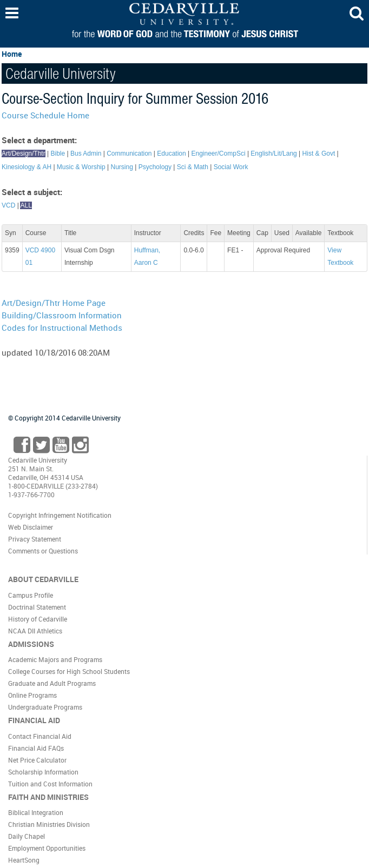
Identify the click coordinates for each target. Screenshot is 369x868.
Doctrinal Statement (37, 607)
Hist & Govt (319, 153)
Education (171, 153)
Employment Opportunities (47, 848)
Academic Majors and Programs (55, 659)
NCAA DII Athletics (35, 631)
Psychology (155, 167)
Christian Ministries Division (49, 824)
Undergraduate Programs (45, 707)
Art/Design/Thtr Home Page (54, 303)
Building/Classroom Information (62, 315)
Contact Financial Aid (40, 736)
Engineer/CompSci (219, 153)
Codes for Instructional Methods (62, 328)
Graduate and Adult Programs (52, 683)
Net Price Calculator (37, 760)
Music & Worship (81, 167)
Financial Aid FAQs (36, 748)
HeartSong (24, 860)
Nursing (121, 167)
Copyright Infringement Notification (60, 515)
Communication (129, 153)
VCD (8, 205)
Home (12, 54)
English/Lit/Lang (274, 153)
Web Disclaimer (31, 527)
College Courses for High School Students (69, 671)
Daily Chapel (27, 836)
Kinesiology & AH (27, 167)
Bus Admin (86, 153)
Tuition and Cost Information (50, 784)
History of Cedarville (38, 619)
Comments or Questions (43, 551)
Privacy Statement (35, 539)
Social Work (231, 167)
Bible (58, 153)
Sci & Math (193, 167)
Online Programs (32, 695)
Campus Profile (31, 595)
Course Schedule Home (45, 115)
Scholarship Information (43, 772)
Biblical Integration (36, 812)
